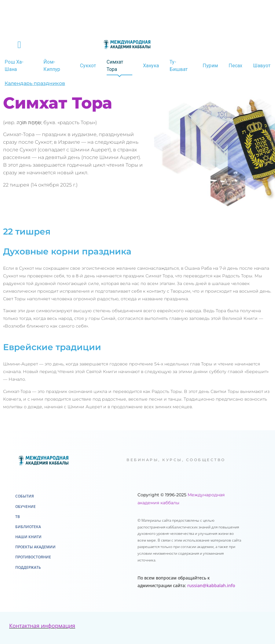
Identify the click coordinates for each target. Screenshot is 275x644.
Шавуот (262, 66)
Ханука (151, 66)
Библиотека (28, 527)
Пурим (210, 66)
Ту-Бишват (179, 66)
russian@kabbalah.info (211, 585)
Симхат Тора (115, 66)
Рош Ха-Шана (14, 66)
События (25, 496)
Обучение (26, 507)
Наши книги (28, 537)
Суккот (88, 66)
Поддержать (28, 567)
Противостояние (33, 557)
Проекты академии (35, 547)
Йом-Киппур (52, 66)
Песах (235, 66)
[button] (19, 45)
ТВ (18, 517)
